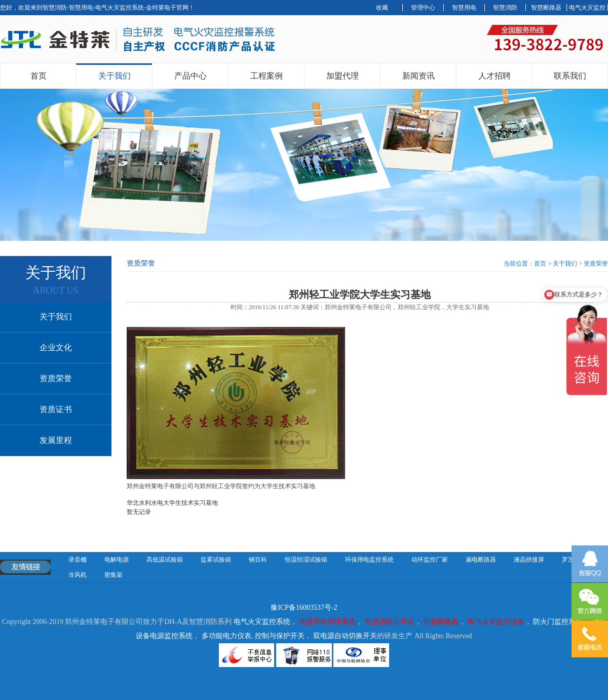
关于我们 (115, 76)
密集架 (113, 575)
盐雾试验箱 (216, 560)
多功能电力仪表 (226, 636)
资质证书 (56, 409)
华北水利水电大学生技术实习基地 (172, 503)
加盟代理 (343, 76)
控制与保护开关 (280, 636)
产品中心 (191, 76)
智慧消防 (505, 8)
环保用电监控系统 (369, 560)
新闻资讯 (419, 76)
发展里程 (56, 440)
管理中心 (423, 8)
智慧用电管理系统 (327, 622)
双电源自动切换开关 (345, 636)
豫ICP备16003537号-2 (304, 607)
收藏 (382, 8)
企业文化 (56, 347)
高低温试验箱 (165, 560)
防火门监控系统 (558, 622)
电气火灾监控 (587, 8)
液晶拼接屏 (529, 560)
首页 (39, 76)
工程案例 (267, 76)
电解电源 (117, 560)
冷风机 (78, 575)
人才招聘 (495, 76)
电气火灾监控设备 (496, 622)
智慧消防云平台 (390, 622)
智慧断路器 (546, 8)
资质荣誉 (56, 378)
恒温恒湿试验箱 (306, 560)
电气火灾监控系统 (262, 622)
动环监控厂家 (430, 560)
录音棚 (78, 560)
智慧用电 (464, 8)
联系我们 (570, 76)
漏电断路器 (481, 560)
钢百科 (258, 560)
